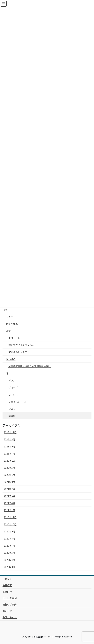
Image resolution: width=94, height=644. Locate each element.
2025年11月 (10, 432)
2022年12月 (10, 461)
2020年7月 (9, 546)
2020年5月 (9, 553)
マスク (12, 409)
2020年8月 (9, 538)
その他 (10, 317)
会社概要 (7, 585)
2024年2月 (9, 439)
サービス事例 (10, 598)
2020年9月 (9, 531)
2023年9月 (9, 446)
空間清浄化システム (19, 352)
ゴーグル (13, 395)
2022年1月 (9, 475)
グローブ (13, 388)
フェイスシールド (18, 402)
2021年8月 (9, 482)
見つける (11, 359)
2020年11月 (10, 517)
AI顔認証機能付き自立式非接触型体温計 (30, 366)
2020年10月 (10, 524)
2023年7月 (9, 454)
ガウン (12, 380)
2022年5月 (9, 468)
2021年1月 (9, 510)
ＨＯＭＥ (7, 579)
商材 (6, 310)
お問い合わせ (10, 617)
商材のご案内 (10, 604)
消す (8, 331)
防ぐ (8, 373)
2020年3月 (9, 567)
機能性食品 (12, 324)
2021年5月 (9, 496)
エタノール (14, 338)
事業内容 (7, 592)
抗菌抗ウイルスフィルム (21, 345)
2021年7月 (9, 489)
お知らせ (7, 611)
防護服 (12, 416)
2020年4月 (9, 560)
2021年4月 (9, 503)
